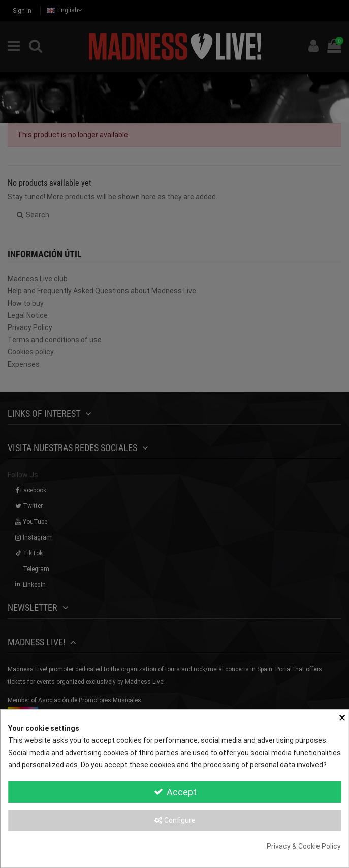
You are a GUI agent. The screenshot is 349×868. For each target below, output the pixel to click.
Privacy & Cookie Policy (304, 846)
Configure (174, 820)
